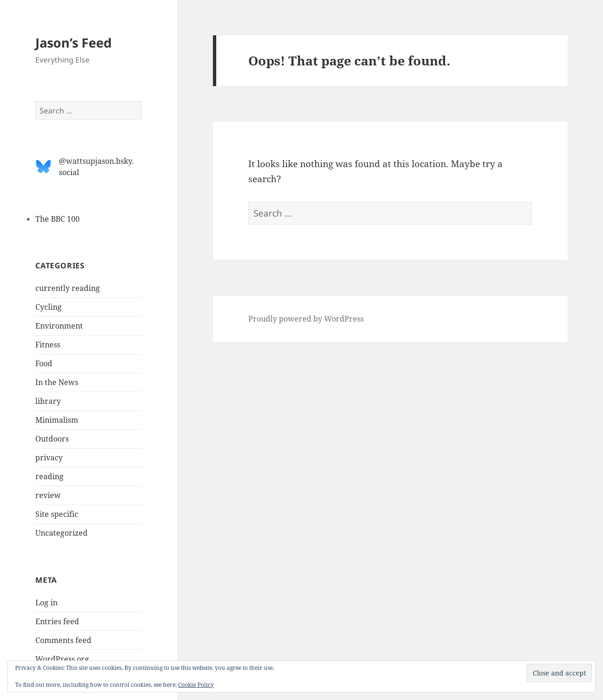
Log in (46, 603)
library (48, 401)
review (48, 495)
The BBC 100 (57, 219)
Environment (59, 326)
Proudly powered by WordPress (306, 319)
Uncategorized (61, 533)
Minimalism (57, 420)
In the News (57, 382)
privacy (49, 458)
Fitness (48, 345)
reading (49, 476)
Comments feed (63, 640)
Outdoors (52, 439)
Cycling (49, 307)
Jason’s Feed (73, 43)
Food (44, 363)
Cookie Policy (196, 685)
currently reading (68, 288)
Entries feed (57, 621)
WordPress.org (62, 659)
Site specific (57, 514)
